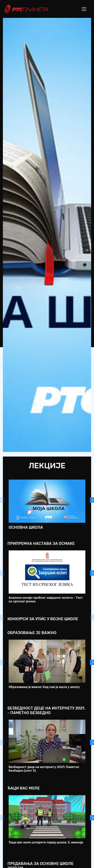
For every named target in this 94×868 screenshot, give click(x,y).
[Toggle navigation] (84, 9)
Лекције (47, 466)
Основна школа (26, 527)
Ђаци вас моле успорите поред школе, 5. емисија (46, 842)
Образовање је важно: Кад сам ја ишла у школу (44, 687)
